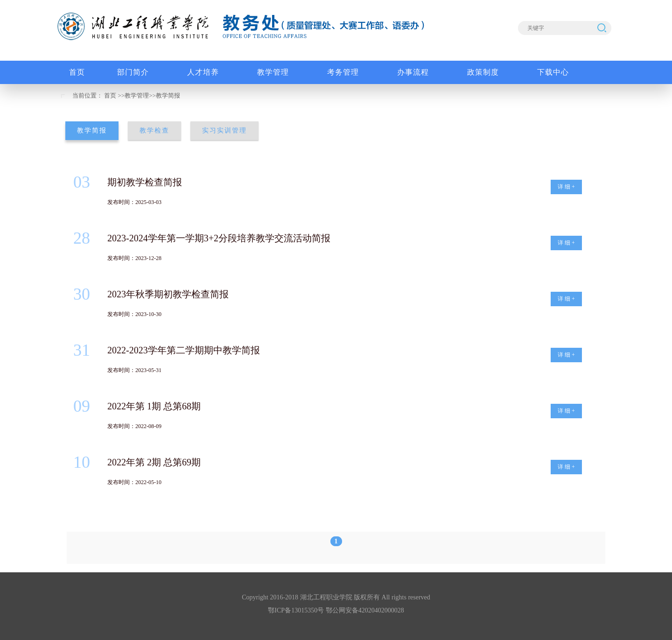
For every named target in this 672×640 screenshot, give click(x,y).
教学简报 (168, 95)
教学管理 (137, 95)
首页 (110, 95)
